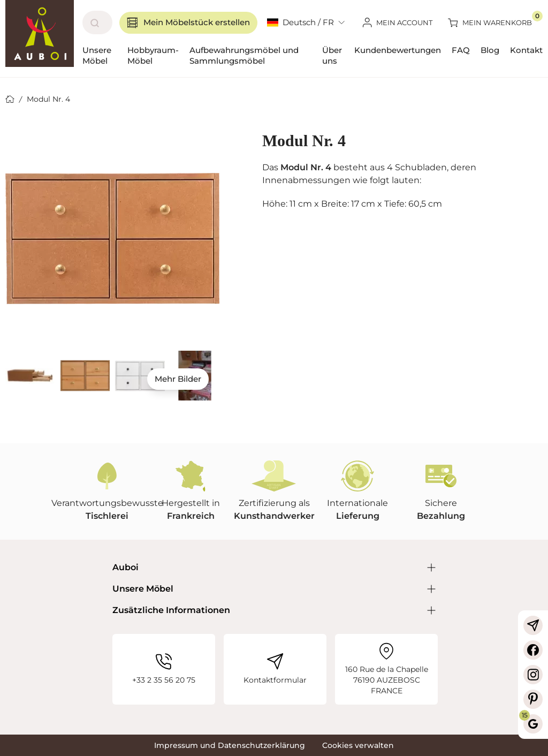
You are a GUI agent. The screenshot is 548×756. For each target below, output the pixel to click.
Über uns (332, 55)
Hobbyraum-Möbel (153, 55)
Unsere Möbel (97, 55)
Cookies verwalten (358, 745)
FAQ (461, 50)
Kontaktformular (275, 669)
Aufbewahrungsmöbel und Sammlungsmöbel (244, 55)
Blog (490, 50)
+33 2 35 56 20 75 (164, 669)
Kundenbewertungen (398, 50)
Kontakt (526, 50)
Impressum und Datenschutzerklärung (230, 745)
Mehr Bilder (178, 379)
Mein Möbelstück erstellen (188, 23)
